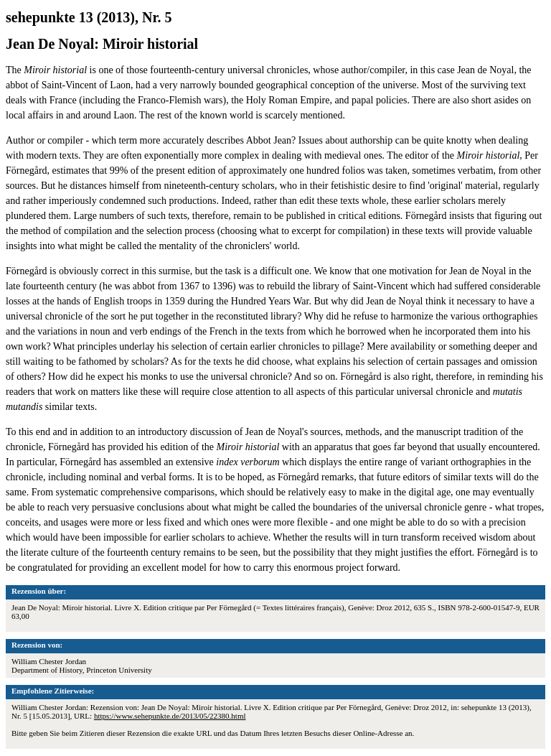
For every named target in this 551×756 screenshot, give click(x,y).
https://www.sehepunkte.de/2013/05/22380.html (170, 716)
